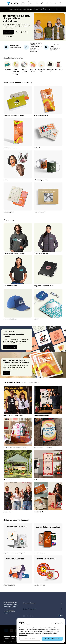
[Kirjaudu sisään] (56, 3)
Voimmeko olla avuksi (43, 603)
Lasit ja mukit (8, 36)
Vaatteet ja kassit (21, 32)
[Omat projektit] (47, 3)
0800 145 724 (7, 636)
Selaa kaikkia (27, 83)
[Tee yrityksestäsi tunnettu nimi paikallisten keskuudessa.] (49, 26)
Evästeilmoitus (23, 635)
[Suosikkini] (51, 3)
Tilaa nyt (55, 9)
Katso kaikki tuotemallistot (30, 383)
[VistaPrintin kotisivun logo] (16, 3)
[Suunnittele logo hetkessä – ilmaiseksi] (33, 339)
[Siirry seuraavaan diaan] (61, 64)
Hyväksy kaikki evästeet (52, 639)
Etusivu (13, 636)
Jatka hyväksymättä (57, 623)
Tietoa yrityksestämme (43, 609)
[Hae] (37, 3)
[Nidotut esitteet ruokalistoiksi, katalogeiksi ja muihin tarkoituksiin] (33, 365)
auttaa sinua (11, 610)
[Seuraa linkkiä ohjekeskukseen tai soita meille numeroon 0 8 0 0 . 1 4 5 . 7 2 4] (42, 3)
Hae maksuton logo (10, 347)
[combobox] (33, 3)
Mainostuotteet (9, 32)
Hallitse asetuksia (30, 639)
